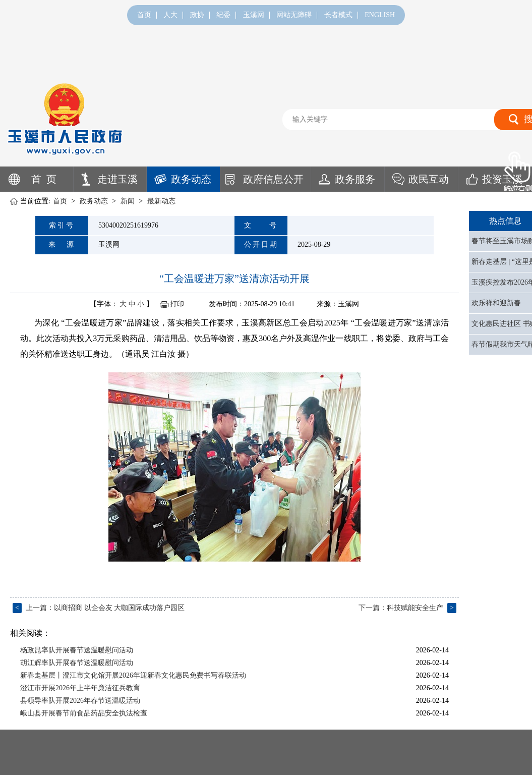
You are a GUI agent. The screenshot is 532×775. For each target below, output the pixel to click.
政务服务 (355, 179)
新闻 (128, 201)
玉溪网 (254, 15)
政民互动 (429, 179)
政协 (197, 15)
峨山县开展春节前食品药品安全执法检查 (84, 713)
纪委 (223, 15)
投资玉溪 (502, 179)
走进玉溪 (117, 179)
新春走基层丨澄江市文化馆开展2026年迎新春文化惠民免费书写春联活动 (133, 675)
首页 (144, 15)
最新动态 (161, 201)
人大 (170, 15)
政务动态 (191, 179)
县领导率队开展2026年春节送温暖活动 (80, 701)
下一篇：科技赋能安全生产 (407, 608)
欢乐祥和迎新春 (496, 303)
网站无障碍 (294, 15)
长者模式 (338, 15)
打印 (177, 304)
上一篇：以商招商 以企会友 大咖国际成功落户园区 (99, 608)
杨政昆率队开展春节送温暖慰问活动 (77, 650)
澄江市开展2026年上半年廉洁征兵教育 (80, 688)
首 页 (44, 179)
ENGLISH (380, 15)
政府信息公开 (273, 179)
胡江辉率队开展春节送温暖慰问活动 (77, 663)
